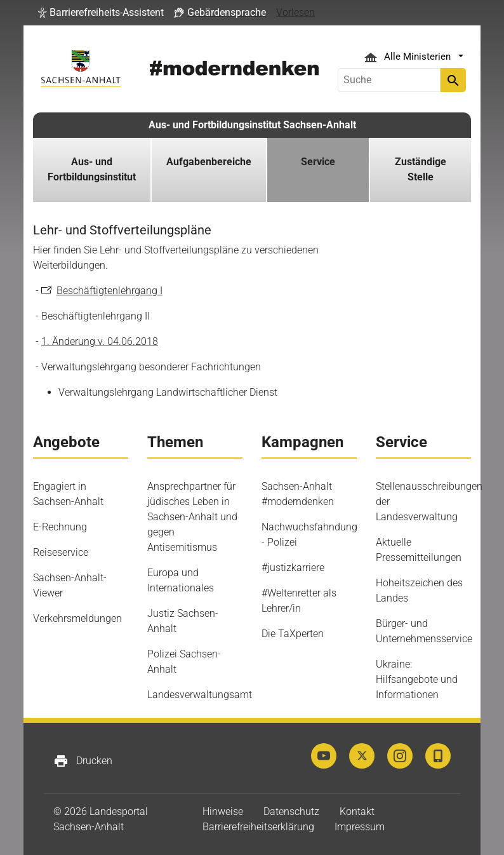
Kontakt (357, 811)
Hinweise (223, 811)
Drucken (83, 761)
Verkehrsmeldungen (77, 618)
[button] (101, 13)
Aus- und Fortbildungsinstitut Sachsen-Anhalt (252, 125)
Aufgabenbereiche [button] (209, 162)
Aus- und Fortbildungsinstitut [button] (92, 169)
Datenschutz (291, 811)
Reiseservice (61, 552)
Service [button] (318, 162)
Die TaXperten (293, 634)
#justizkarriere (293, 568)
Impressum (360, 827)
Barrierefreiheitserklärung (258, 827)
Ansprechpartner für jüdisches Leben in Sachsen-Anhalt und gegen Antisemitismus (192, 517)
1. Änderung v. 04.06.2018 (100, 341)
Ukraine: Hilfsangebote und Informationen (417, 679)
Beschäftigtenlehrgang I (109, 291)
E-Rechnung (60, 527)
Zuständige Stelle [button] (421, 169)
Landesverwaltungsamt (200, 695)
